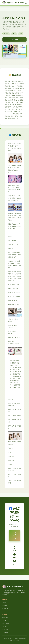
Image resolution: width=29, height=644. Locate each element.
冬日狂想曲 (5, 632)
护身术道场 (5, 617)
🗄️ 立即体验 (15, 39)
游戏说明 (5, 603)
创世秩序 (5, 626)
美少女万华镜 (6, 623)
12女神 (4, 620)
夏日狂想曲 (5, 629)
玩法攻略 (5, 606)
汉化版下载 (5, 609)
